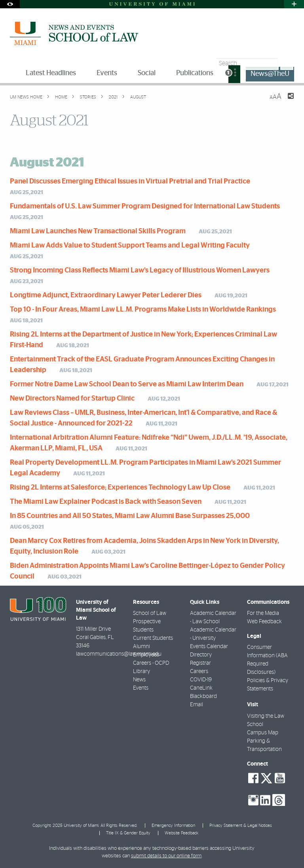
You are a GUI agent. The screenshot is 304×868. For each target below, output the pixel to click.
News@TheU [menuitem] (270, 74)
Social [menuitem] (147, 73)
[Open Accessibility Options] (10, 4)
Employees (146, 655)
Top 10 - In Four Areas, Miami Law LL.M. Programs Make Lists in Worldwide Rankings (143, 310)
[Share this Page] (286, 101)
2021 (113, 97)
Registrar (200, 663)
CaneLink (201, 688)
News (139, 680)
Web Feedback (264, 622)
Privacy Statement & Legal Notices (241, 825)
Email (197, 705)
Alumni (142, 647)
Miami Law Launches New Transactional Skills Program (98, 231)
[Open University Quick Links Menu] (294, 4)
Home (61, 97)
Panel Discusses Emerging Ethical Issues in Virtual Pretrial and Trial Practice (130, 182)
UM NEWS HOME (26, 97)
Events (141, 688)
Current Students (153, 638)
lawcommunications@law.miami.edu (119, 654)
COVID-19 (201, 680)
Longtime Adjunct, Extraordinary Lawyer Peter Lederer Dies (106, 295)
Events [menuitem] (107, 73)
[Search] (287, 63)
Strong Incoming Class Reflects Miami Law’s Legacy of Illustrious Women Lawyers (140, 270)
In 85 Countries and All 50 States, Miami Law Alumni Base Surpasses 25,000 (130, 516)
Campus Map (263, 733)
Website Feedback (181, 833)
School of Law (150, 613)
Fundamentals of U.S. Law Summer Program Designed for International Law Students (145, 206)
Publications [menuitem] (195, 73)
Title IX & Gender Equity (128, 833)
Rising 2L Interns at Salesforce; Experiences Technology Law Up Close (120, 488)
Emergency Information (173, 825)
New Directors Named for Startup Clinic (72, 399)
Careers (199, 671)
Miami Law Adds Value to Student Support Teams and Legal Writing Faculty (130, 246)
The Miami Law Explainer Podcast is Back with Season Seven (106, 502)
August (138, 97)
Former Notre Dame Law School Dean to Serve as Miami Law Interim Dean (127, 384)
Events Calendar (209, 647)
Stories (87, 97)
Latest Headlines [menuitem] (51, 73)
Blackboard (203, 696)
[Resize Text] (275, 97)
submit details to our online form (166, 856)
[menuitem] (234, 74)
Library (142, 671)
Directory (201, 655)
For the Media (263, 613)
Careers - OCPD (151, 663)
